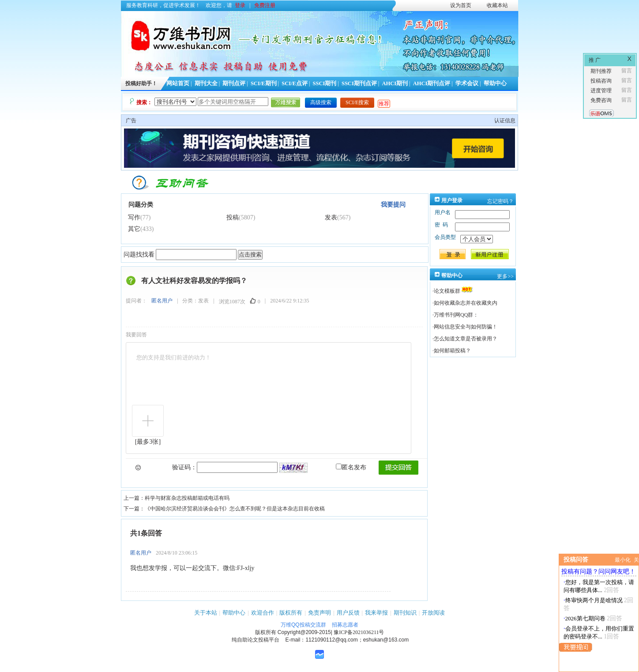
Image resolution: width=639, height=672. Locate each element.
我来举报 (376, 613)
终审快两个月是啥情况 (594, 600)
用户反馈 (348, 613)
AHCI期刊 (395, 83)
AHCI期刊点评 (432, 83)
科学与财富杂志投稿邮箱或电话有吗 (187, 498)
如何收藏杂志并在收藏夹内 (466, 303)
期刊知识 (405, 613)
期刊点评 (234, 83)
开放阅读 (433, 613)
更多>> (505, 276)
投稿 (233, 217)
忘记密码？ (500, 201)
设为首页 (461, 5)
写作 (134, 217)
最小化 (623, 560)
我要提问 (393, 205)
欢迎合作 (263, 613)
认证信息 (505, 121)
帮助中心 (495, 83)
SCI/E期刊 (264, 83)
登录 (240, 5)
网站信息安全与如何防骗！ (466, 327)
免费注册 (265, 5)
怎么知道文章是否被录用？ (466, 339)
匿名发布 (351, 467)
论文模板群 (447, 291)
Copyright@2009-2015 (304, 632)
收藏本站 (497, 5)
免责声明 (319, 613)
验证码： (184, 467)
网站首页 (178, 83)
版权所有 (291, 613)
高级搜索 (321, 102)
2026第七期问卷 (585, 618)
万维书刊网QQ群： (456, 315)
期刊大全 (206, 83)
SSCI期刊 (325, 83)
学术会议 (467, 83)
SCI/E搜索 (357, 102)
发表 (331, 217)
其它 (134, 229)
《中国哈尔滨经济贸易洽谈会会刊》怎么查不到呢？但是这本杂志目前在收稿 (235, 509)
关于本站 (206, 613)
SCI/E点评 (295, 83)
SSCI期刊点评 (359, 83)
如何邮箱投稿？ (452, 351)
